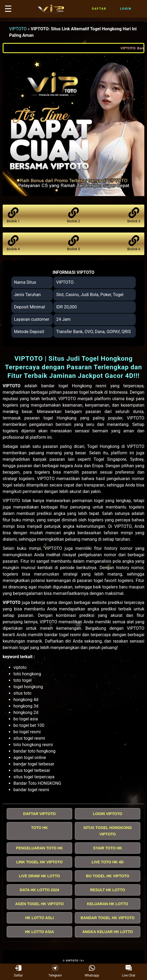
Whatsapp (92, 971)
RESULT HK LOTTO (108, 890)
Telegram (55, 971)
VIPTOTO (18, 29)
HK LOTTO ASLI (40, 918)
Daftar (99, 9)
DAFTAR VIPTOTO (39, 814)
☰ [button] (8, 9)
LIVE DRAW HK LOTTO (40, 876)
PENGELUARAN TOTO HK (40, 848)
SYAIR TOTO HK (108, 848)
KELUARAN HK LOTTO (108, 904)
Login (126, 9)
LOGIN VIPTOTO (107, 814)
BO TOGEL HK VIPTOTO (108, 876)
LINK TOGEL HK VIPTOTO (39, 862)
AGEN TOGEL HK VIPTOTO (40, 904)
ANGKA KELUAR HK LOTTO (108, 932)
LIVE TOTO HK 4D (107, 862)
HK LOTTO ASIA (39, 932)
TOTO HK (40, 828)
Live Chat (129, 971)
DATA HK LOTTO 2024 (40, 890)
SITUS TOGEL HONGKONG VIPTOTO (108, 831)
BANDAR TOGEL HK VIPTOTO (107, 918)
